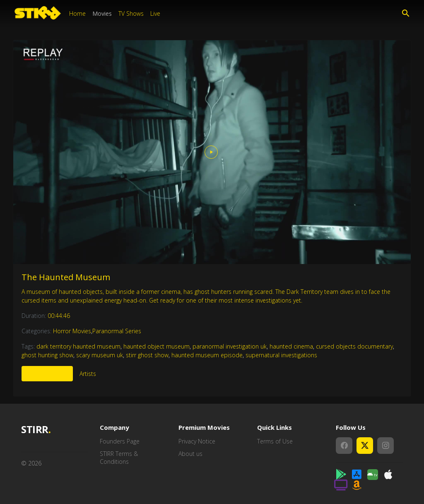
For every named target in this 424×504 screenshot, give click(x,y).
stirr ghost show (147, 355)
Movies (102, 13)
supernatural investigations (281, 355)
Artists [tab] (88, 374)
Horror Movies (72, 331)
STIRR (36, 430)
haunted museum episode (207, 355)
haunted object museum (157, 346)
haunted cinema (291, 346)
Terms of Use (275, 441)
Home (77, 13)
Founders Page (120, 441)
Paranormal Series (117, 331)
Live (155, 13)
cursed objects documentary (354, 346)
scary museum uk (100, 355)
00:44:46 (59, 316)
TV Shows (131, 13)
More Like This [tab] (47, 374)
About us (190, 454)
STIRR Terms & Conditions (119, 458)
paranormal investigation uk (230, 346)
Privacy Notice (197, 441)
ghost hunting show (47, 355)
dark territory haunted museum (78, 346)
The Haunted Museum (66, 277)
